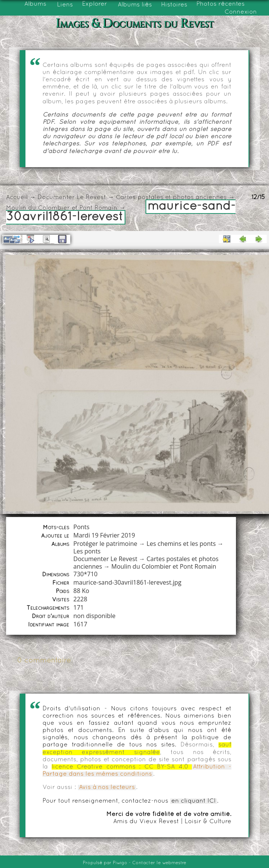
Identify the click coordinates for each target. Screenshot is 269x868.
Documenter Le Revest (72, 198)
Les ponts (87, 551)
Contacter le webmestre (159, 863)
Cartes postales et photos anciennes (171, 198)
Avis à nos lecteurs (107, 787)
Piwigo (120, 863)
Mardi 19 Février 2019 (104, 535)
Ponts (81, 527)
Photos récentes (221, 4)
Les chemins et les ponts (181, 544)
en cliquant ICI (194, 801)
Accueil (17, 198)
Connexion (241, 12)
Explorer (95, 4)
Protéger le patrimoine (105, 544)
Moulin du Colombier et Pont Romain (62, 208)
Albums (35, 4)
